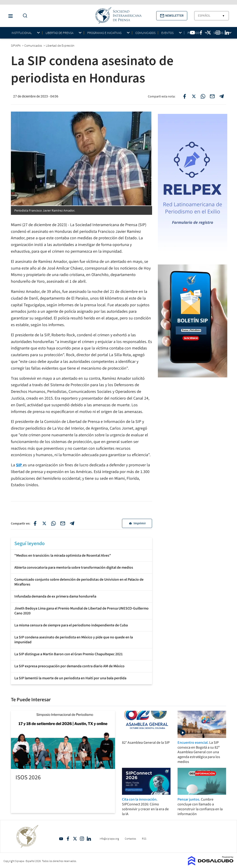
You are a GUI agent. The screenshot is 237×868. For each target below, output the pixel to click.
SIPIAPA (16, 46)
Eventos (167, 33)
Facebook (68, 839)
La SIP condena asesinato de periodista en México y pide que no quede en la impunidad (74, 640)
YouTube (61, 839)
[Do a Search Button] (24, 16)
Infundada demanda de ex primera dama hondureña (55, 596)
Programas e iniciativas (104, 33)
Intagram (82, 839)
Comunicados (145, 33)
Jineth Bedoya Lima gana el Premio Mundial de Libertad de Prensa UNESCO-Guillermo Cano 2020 (81, 611)
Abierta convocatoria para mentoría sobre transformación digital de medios (74, 568)
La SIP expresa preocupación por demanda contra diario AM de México (69, 666)
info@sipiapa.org (109, 839)
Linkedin (89, 839)
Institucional (22, 33)
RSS (144, 839)
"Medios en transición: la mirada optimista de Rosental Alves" (63, 555)
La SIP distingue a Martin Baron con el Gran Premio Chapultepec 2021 (69, 654)
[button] (172, 16)
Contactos (130, 839)
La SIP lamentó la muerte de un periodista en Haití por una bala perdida (70, 678)
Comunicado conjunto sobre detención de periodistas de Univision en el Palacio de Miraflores (79, 582)
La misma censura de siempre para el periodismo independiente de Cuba (71, 625)
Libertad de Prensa (59, 33)
